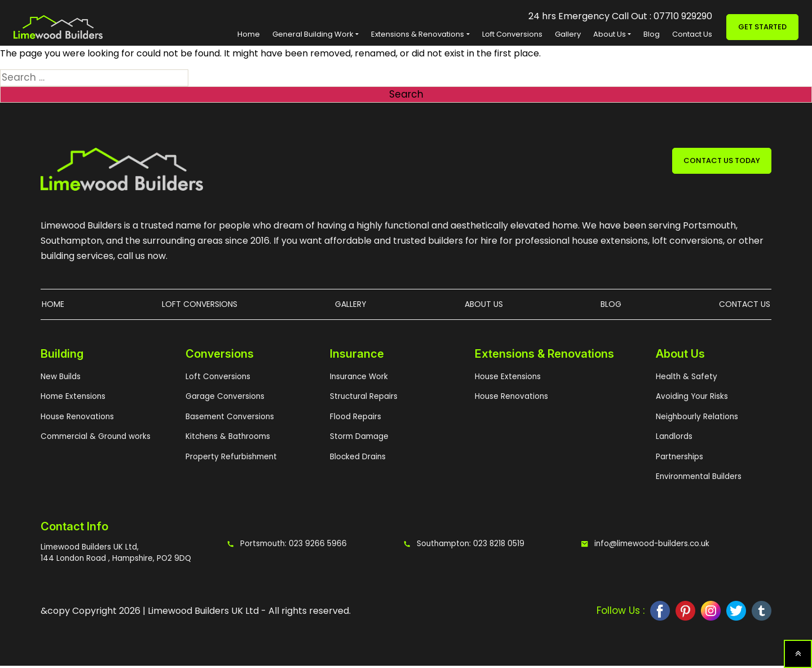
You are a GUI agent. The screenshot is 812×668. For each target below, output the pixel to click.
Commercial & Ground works (94, 439)
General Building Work (313, 34)
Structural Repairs (362, 399)
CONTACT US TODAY (722, 161)
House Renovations (76, 419)
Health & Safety (684, 379)
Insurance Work (359, 379)
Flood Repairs (355, 419)
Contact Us (692, 34)
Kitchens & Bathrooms (226, 439)
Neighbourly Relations (696, 419)
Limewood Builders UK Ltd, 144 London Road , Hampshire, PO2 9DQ (113, 555)
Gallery (568, 34)
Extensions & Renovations (418, 34)
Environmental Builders (698, 479)
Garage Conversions (224, 399)
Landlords (674, 439)
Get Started (762, 27)
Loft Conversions (512, 34)
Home (249, 34)
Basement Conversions (228, 419)
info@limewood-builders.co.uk (646, 546)
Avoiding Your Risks (691, 399)
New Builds (60, 379)
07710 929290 (683, 16)
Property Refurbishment (229, 459)
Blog (652, 34)
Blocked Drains (357, 459)
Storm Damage (358, 439)
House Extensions (507, 379)
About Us (610, 34)
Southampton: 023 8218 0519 (461, 546)
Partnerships (679, 459)
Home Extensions (72, 399)
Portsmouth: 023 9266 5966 (283, 546)
